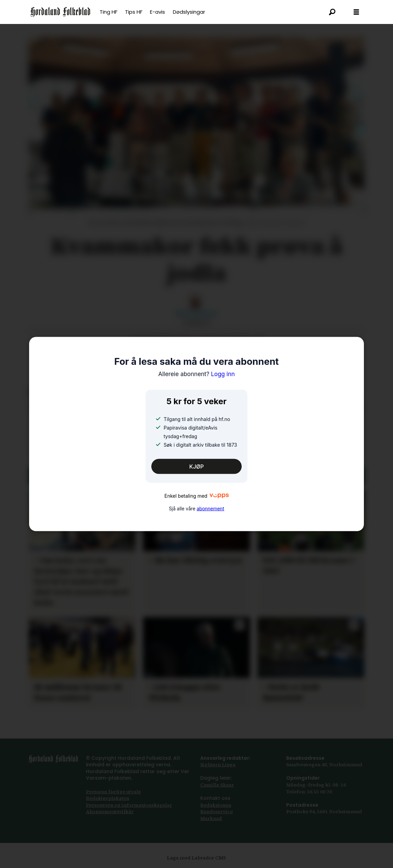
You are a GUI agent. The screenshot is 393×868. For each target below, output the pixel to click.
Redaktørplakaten (107, 798)
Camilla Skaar (217, 785)
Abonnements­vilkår (110, 811)
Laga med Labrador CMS (196, 858)
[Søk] (332, 12)
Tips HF (134, 12)
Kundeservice (217, 811)
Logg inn (196, 374)
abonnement (210, 509)
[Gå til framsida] (60, 12)
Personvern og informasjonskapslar (129, 805)
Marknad (211, 818)
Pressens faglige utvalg (113, 792)
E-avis (157, 12)
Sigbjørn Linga (218, 765)
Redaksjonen (216, 805)
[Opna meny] (356, 12)
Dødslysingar (189, 12)
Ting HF (109, 12)
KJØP (197, 466)
